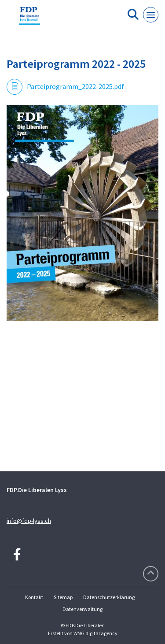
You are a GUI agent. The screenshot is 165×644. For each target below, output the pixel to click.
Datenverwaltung (82, 609)
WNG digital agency (95, 633)
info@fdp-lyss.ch (29, 521)
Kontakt (34, 597)
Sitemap (63, 597)
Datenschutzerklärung (109, 597)
